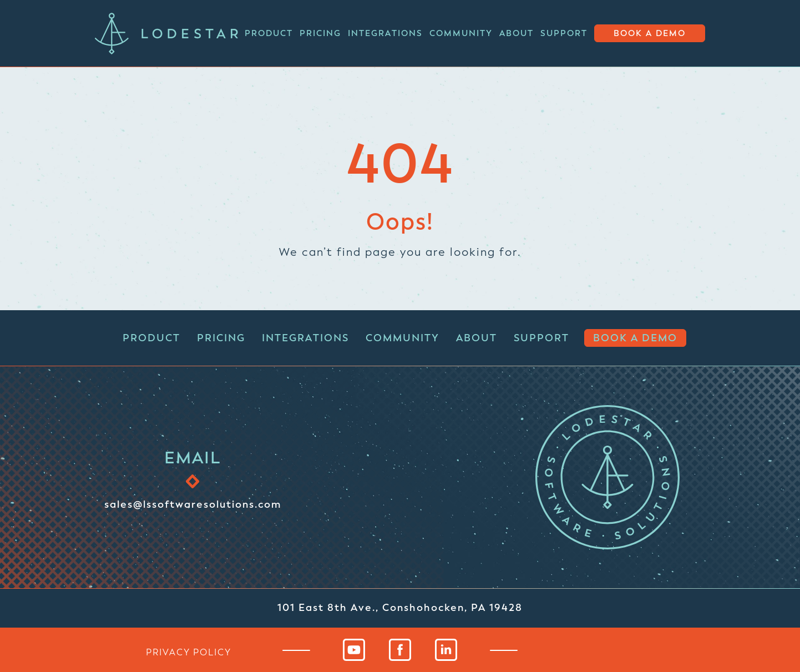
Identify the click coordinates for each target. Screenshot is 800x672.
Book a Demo (650, 34)
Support (564, 33)
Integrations (385, 33)
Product (269, 33)
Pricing (320, 33)
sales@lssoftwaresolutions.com (193, 504)
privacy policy (189, 652)
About (517, 33)
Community (461, 33)
